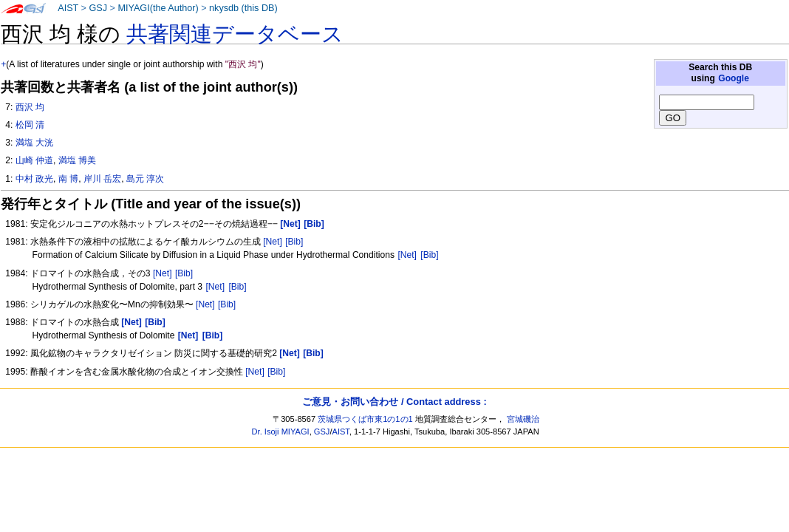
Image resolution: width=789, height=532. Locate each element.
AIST (68, 8)
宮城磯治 (523, 419)
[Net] (273, 242)
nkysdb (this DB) (243, 8)
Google (734, 78)
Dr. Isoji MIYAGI (281, 432)
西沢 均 (30, 107)
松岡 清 (30, 125)
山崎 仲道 (34, 160)
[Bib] (294, 242)
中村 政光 (34, 179)
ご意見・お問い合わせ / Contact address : (394, 402)
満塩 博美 (77, 160)
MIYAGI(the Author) (158, 8)
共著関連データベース (235, 34)
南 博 (68, 179)
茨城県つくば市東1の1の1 (365, 419)
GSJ (98, 8)
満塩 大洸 (34, 143)
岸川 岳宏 (102, 179)
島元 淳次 (145, 179)
